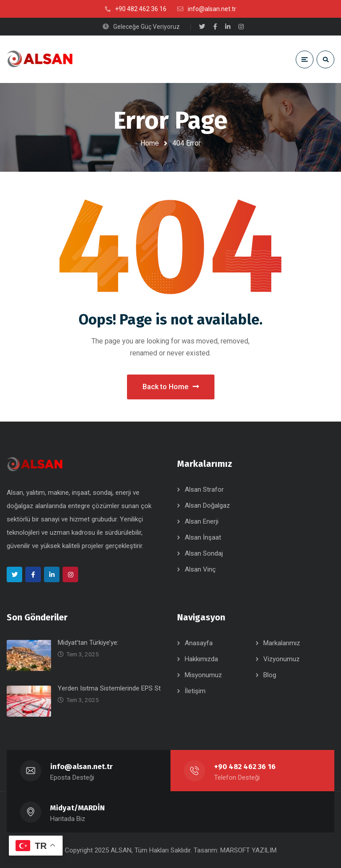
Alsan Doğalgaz (207, 505)
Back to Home (171, 387)
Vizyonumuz (282, 659)
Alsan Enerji (202, 521)
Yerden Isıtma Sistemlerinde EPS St (109, 688)
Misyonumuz (203, 675)
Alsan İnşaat (203, 537)
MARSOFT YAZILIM (248, 850)
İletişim (195, 691)
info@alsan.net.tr (81, 767)
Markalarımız (282, 643)
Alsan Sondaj (204, 553)
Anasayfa (199, 643)
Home (150, 143)
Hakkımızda (201, 659)
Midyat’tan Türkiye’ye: (88, 643)
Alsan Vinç (200, 569)
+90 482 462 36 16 (245, 767)
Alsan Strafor (204, 489)
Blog (270, 675)
